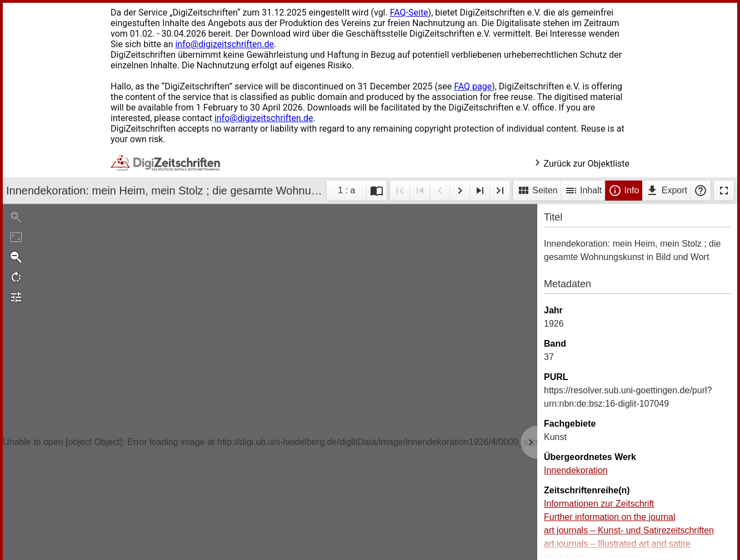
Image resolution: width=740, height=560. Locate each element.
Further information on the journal (610, 517)
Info (624, 191)
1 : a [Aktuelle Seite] (346, 190)
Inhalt (583, 191)
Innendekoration (576, 470)
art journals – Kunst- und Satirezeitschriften (629, 530)
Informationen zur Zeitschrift (599, 504)
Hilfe (701, 191)
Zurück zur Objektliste (581, 164)
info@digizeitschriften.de (224, 44)
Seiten (537, 191)
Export (666, 191)
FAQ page (473, 86)
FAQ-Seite (409, 12)
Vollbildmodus (724, 191)
